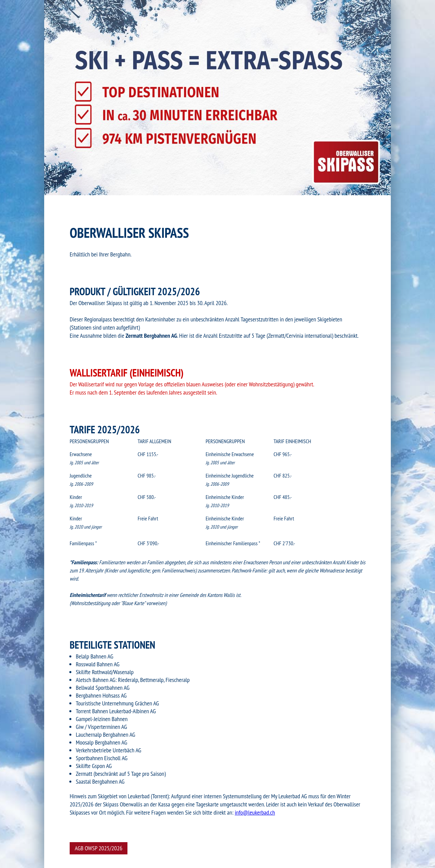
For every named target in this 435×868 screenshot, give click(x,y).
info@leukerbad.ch (255, 812)
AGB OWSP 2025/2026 (99, 848)
